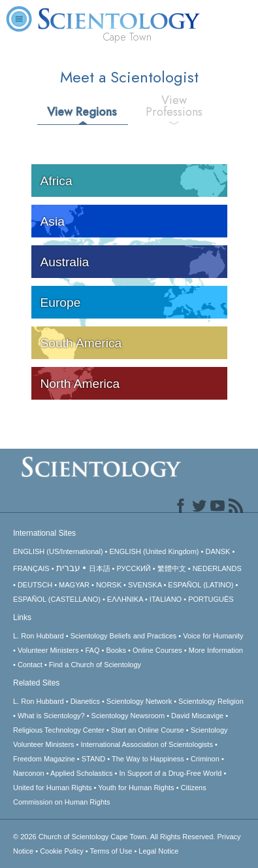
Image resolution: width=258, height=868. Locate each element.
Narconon (29, 773)
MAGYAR (74, 585)
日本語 (100, 568)
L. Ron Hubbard (39, 636)
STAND (93, 759)
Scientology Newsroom (128, 716)
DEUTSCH (35, 585)
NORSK (109, 585)
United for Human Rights (52, 788)
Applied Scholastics (81, 773)
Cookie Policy (62, 851)
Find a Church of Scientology (95, 665)
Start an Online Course (148, 730)
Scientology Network (139, 701)
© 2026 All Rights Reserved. (115, 837)
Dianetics (85, 701)
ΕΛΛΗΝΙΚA (125, 599)
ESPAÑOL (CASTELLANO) (57, 599)
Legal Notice (158, 851)
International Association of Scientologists (147, 744)
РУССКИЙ (134, 568)
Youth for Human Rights (136, 788)
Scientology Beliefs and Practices (124, 636)
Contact (30, 665)
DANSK (218, 551)
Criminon (205, 759)
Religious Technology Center (59, 730)
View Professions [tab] (174, 106)
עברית (68, 568)
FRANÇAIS (31, 568)
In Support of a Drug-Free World (170, 773)
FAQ (92, 650)
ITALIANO (166, 599)
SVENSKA (145, 585)
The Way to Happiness (148, 759)
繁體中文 (172, 568)
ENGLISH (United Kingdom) (154, 551)
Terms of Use (111, 851)
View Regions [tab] (82, 112)
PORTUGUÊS (211, 599)
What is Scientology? (51, 716)
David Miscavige (197, 716)
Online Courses (157, 650)
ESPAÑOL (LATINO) (201, 585)
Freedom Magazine (44, 759)
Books (116, 650)
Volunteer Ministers (48, 650)
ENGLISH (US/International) (58, 551)
